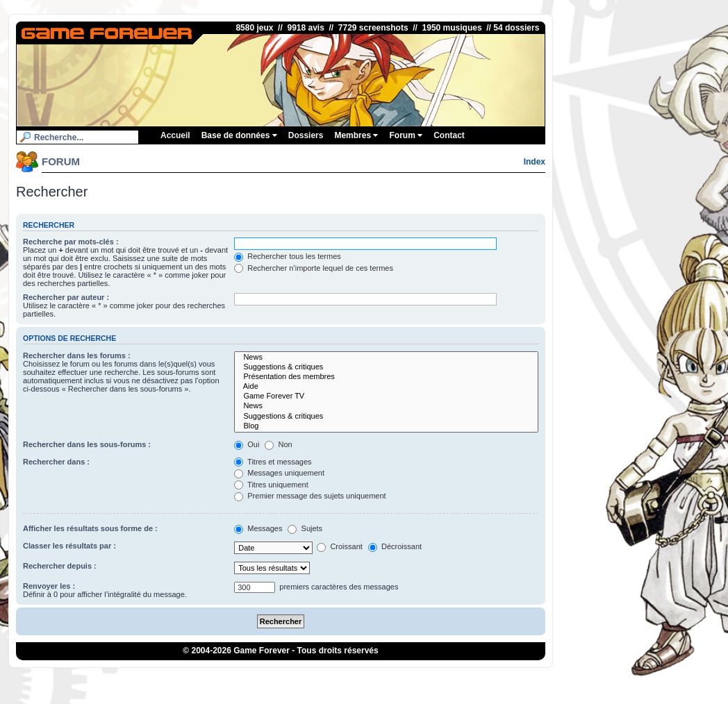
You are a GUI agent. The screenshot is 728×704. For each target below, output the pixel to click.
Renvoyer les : (49, 586)
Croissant (340, 546)
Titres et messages (273, 462)
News (386, 358)
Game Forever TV (386, 396)
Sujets (305, 528)
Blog (386, 426)
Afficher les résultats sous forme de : (90, 528)
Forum (406, 135)
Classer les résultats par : (69, 546)
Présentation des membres (386, 377)
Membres (356, 135)
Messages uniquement (279, 473)
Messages (258, 528)
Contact (449, 135)
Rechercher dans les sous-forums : (87, 444)
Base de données (239, 135)
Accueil (175, 135)
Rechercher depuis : (60, 566)
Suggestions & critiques (386, 367)
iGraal (390, 679)
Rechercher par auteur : (66, 297)
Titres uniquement (271, 485)
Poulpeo (420, 679)
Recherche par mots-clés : (71, 242)
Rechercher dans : (56, 462)
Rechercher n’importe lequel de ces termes (314, 268)
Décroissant (395, 546)
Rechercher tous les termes (288, 256)
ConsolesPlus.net (324, 679)
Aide (386, 387)
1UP (366, 679)
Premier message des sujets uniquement (310, 496)
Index (535, 162)
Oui (247, 444)
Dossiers (306, 135)
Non (278, 444)
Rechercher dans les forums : (77, 355)
